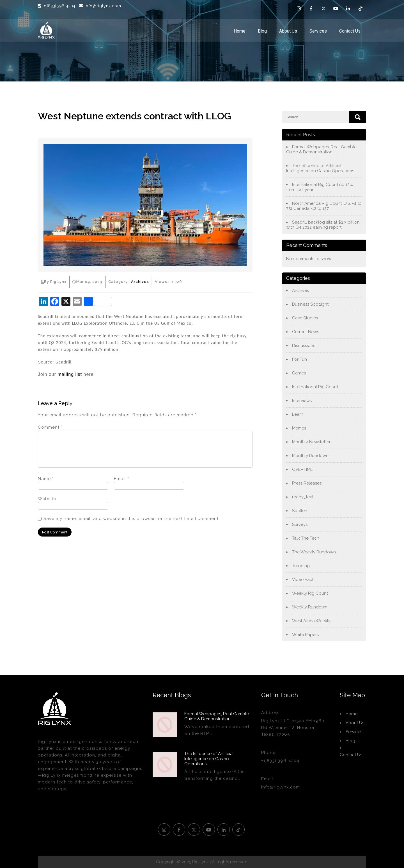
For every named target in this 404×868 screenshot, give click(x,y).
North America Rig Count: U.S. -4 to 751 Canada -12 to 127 (324, 206)
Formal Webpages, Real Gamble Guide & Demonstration (321, 149)
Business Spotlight (310, 304)
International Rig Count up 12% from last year (320, 187)
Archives (140, 282)
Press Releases (307, 483)
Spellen (300, 511)
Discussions (304, 346)
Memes (299, 428)
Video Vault (303, 580)
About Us (288, 31)
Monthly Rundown (310, 456)
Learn (298, 414)
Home (240, 31)
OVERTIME (302, 469)
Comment (50, 427)
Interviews (302, 401)
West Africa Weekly (311, 621)
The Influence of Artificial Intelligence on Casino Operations (320, 168)
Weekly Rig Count (310, 593)
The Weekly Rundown (314, 552)
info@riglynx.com (100, 6)
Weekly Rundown (310, 607)
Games (299, 373)
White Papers (305, 635)
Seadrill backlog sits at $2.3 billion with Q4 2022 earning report (323, 225)
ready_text (303, 497)
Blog (262, 31)
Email (121, 485)
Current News (306, 332)
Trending (301, 566)
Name (46, 485)
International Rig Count (315, 387)
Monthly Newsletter (311, 442)
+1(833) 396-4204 (60, 6)
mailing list (70, 374)
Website (47, 505)
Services (318, 31)
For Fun (299, 359)
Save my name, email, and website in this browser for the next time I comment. (132, 525)
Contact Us (350, 31)
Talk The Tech (306, 538)
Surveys (300, 524)
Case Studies (305, 318)
